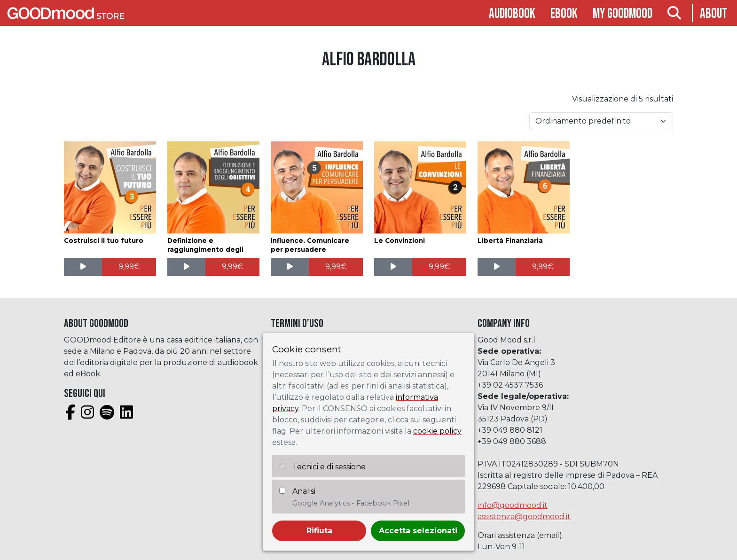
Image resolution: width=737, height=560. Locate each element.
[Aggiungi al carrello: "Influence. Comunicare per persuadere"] (336, 267)
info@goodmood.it (513, 505)
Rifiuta (319, 531)
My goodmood (623, 14)
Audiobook (512, 14)
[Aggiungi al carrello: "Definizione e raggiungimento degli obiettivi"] (232, 267)
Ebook (564, 14)
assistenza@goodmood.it (524, 517)
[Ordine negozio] (601, 121)
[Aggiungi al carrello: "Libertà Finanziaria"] (543, 267)
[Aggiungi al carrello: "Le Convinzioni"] (439, 267)
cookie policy (437, 431)
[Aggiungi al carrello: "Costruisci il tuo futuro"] (129, 267)
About (714, 14)
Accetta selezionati (418, 531)
